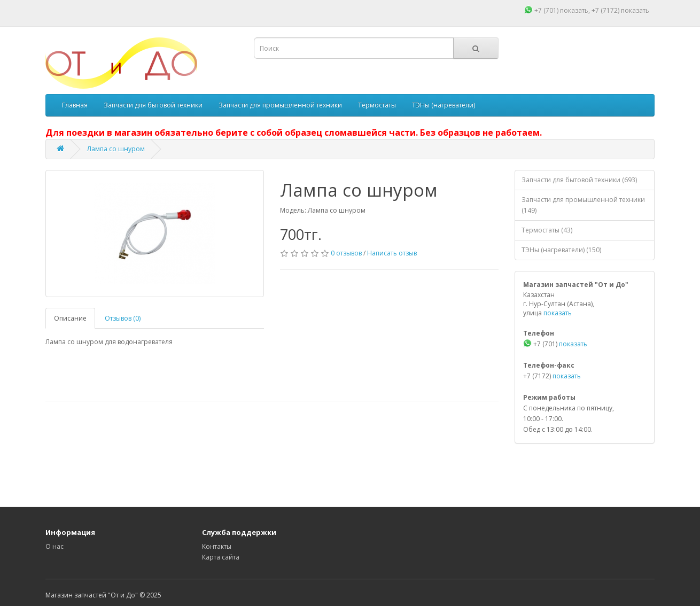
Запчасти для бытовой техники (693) (579, 180)
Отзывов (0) (123, 318)
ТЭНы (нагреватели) (444, 105)
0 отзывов (346, 253)
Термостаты (377, 105)
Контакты (217, 546)
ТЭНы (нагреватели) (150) (561, 250)
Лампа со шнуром (116, 149)
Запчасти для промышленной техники (280, 105)
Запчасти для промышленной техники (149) (583, 205)
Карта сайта (221, 557)
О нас (55, 546)
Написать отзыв (392, 253)
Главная (75, 105)
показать (574, 10)
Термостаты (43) (547, 230)
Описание (70, 318)
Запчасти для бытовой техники (153, 105)
